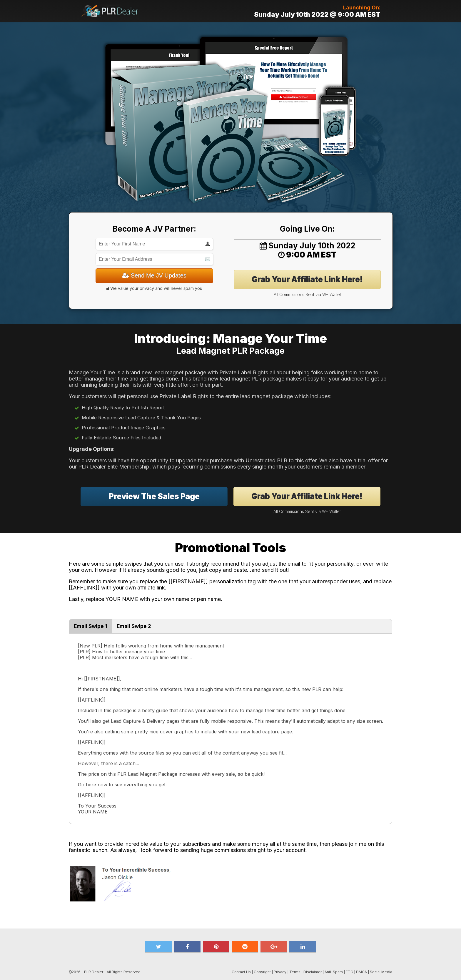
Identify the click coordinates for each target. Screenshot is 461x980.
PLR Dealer (94, 972)
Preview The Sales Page (154, 496)
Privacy (280, 972)
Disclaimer (313, 972)
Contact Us (241, 972)
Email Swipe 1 (91, 626)
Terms (295, 972)
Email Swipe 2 (134, 626)
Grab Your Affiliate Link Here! (307, 279)
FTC (349, 972)
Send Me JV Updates (154, 275)
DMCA (361, 972)
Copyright (262, 972)
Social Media (381, 972)
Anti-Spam (334, 972)
